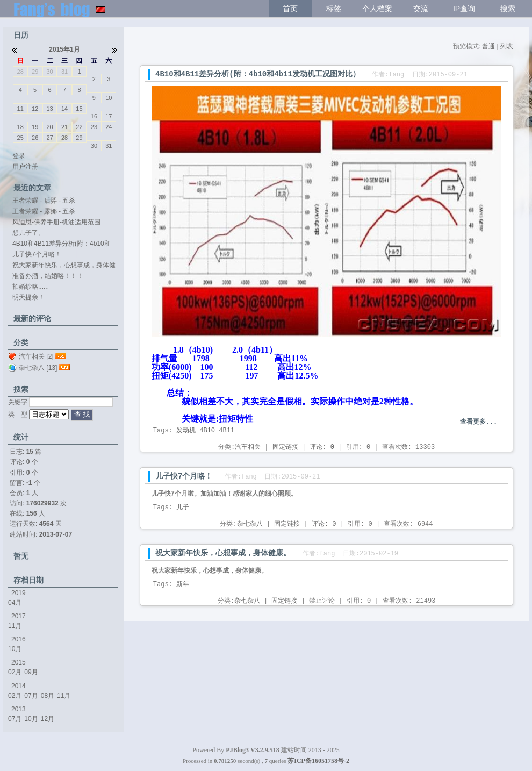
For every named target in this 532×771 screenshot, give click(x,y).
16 (94, 116)
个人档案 (377, 9)
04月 (15, 603)
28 (20, 72)
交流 (421, 9)
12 (35, 109)
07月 (31, 696)
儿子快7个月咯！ (184, 476)
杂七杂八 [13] (38, 368)
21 (64, 127)
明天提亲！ (28, 297)
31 (64, 72)
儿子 (183, 508)
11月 (15, 626)
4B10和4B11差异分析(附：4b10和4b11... (62, 244)
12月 (48, 719)
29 (35, 72)
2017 (19, 616)
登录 (19, 156)
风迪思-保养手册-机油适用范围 (56, 222)
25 (20, 138)
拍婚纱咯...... (31, 287)
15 (79, 109)
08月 (48, 696)
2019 (19, 593)
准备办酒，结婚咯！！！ (48, 276)
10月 (15, 649)
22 (79, 127)
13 (49, 109)
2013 (19, 709)
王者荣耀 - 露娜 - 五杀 (44, 211)
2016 (19, 639)
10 (109, 98)
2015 (19, 662)
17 (109, 116)
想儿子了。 (28, 233)
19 (35, 127)
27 (49, 138)
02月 (15, 672)
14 (64, 109)
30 (49, 72)
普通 (488, 46)
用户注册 (25, 167)
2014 (19, 686)
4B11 (227, 431)
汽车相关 (248, 447)
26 (35, 138)
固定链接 (285, 447)
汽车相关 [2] (36, 356)
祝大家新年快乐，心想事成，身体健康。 (223, 553)
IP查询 (464, 9)
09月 (31, 672)
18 (20, 127)
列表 (507, 46)
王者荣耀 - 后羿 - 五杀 (44, 201)
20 (49, 127)
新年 (183, 584)
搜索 (508, 9)
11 (20, 109)
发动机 (186, 431)
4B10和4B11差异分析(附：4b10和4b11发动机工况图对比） (258, 74)
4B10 (207, 431)
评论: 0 (322, 447)
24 (109, 127)
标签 (334, 9)
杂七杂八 (250, 524)
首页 (290, 9)
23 (94, 127)
